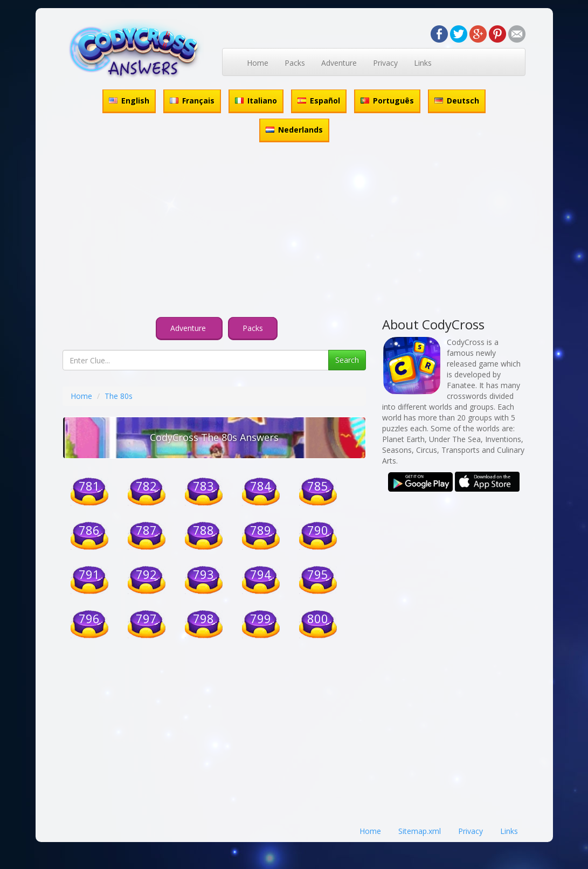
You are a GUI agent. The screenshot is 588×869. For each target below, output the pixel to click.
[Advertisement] (294, 231)
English (129, 101)
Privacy (385, 63)
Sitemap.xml (420, 831)
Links (423, 63)
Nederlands (294, 130)
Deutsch (457, 101)
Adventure (339, 63)
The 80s (119, 396)
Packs (295, 63)
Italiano (256, 101)
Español (319, 101)
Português (387, 101)
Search (347, 360)
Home (258, 63)
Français (192, 101)
